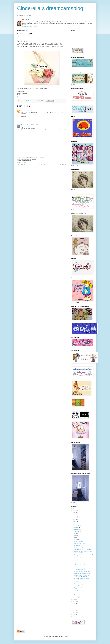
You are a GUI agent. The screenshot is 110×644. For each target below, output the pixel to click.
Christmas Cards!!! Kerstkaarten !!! (83, 550)
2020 (74, 521)
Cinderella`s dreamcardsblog (50, 8)
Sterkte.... (76, 590)
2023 (74, 515)
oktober (76, 527)
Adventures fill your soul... (80, 558)
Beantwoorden (25, 120)
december (77, 523)
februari (77, 595)
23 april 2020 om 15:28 (33, 125)
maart (76, 593)
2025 (74, 511)
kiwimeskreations (26, 110)
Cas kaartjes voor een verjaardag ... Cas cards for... (83, 552)
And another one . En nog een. (82, 571)
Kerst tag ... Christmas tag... (81, 566)
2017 (74, 604)
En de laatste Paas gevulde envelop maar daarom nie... (83, 569)
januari (76, 597)
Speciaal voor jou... (79, 548)
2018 (74, 602)
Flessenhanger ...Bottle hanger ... (82, 573)
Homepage (42, 165)
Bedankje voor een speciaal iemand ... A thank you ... (83, 555)
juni (75, 536)
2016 (74, 606)
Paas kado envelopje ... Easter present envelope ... (82, 579)
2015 (74, 608)
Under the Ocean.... (79, 560)
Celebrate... (77, 582)
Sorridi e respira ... (79, 542)
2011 (74, 616)
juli (75, 533)
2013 (74, 612)
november (77, 525)
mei (75, 538)
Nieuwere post (21, 165)
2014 (74, 610)
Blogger (66, 636)
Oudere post (62, 165)
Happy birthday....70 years (81, 564)
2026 (74, 509)
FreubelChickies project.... (80, 544)
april (76, 540)
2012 (74, 614)
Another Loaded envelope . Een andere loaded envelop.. (82, 576)
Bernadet (24, 125)
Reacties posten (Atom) (31, 167)
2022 (74, 517)
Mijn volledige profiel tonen (30, 27)
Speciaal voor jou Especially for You (82, 588)
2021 (74, 519)
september (77, 529)
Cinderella (27, 20)
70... (75, 562)
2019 (74, 600)
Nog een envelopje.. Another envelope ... (81, 584)
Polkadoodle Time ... (79, 546)
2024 (74, 513)
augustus (77, 531)
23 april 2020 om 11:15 (36, 110)
